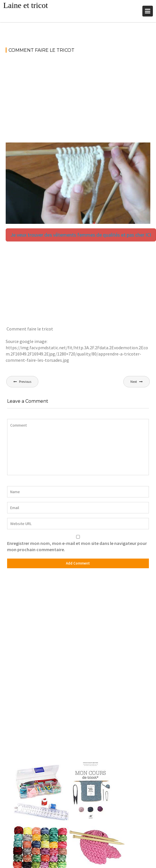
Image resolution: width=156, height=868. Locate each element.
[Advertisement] (78, 100)
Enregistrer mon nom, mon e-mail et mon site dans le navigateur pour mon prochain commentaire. (77, 546)
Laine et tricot (25, 5)
